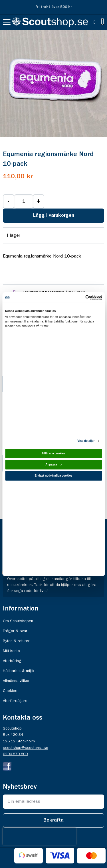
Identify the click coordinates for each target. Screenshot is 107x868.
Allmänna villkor (16, 681)
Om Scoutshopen (18, 621)
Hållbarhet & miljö (18, 671)
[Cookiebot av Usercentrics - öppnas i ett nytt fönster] (77, 297)
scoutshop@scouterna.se (26, 748)
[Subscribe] (53, 820)
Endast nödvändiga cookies (53, 476)
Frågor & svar (15, 631)
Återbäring (12, 661)
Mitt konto (11, 651)
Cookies (10, 691)
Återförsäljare (15, 701)
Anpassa (54, 464)
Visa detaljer (86, 441)
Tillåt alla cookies (53, 453)
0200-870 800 (15, 754)
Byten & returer (16, 641)
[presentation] (39, 836)
